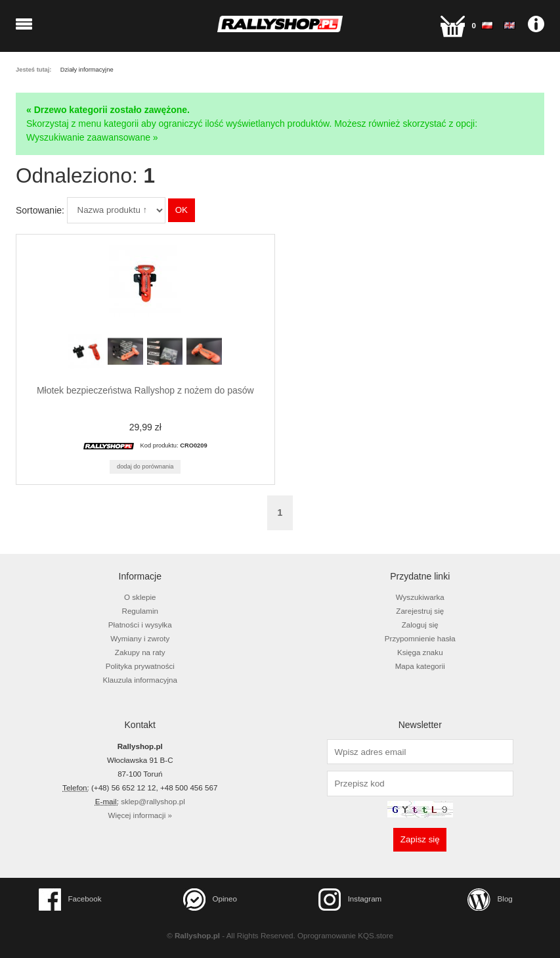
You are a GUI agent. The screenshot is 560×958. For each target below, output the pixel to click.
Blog (490, 900)
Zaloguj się (420, 625)
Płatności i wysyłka (140, 625)
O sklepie (140, 597)
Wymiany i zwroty (140, 638)
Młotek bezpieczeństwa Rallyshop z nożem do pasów (145, 390)
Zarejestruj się (420, 611)
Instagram (350, 900)
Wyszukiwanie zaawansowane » (92, 137)
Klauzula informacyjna (140, 680)
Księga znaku (420, 652)
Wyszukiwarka (420, 597)
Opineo (210, 900)
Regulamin (140, 611)
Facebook (70, 900)
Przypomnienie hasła (420, 638)
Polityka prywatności (140, 666)
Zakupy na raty (140, 652)
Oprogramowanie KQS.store (345, 935)
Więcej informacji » (140, 815)
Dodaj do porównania (145, 467)
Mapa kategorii (420, 666)
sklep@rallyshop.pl (153, 801)
